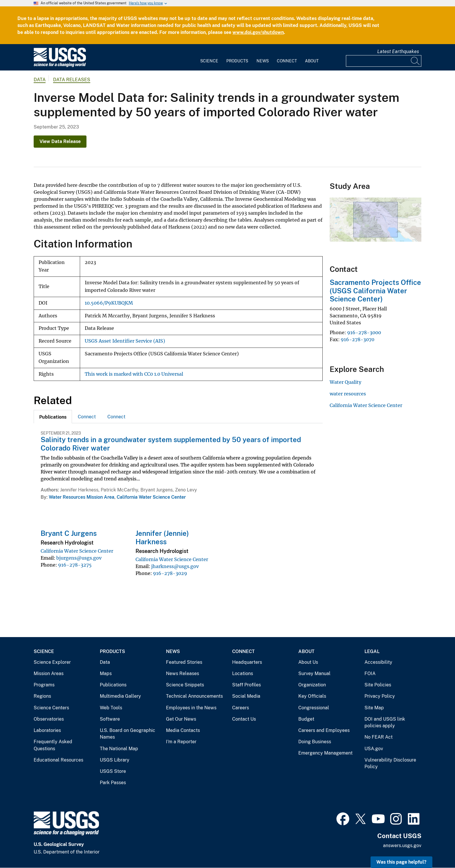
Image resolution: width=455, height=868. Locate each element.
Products (237, 61)
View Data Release (60, 141)
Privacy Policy (380, 696)
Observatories (49, 719)
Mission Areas (49, 673)
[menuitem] (209, 57)
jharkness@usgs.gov (175, 566)
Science (209, 61)
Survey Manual (314, 673)
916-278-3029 (170, 573)
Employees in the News (191, 708)
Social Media (246, 696)
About (312, 61)
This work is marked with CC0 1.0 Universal (134, 374)
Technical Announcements (194, 696)
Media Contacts (183, 730)
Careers (241, 708)
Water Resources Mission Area (82, 497)
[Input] (384, 61)
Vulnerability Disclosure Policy (390, 763)
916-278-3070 (358, 339)
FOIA (370, 673)
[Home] (60, 66)
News (263, 61)
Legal (372, 651)
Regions (42, 696)
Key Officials (312, 696)
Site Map (374, 708)
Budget (306, 719)
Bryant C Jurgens (69, 533)
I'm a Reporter (181, 742)
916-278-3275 (75, 565)
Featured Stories (184, 662)
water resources (348, 394)
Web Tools (111, 708)
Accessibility (378, 662)
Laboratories (47, 730)
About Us (308, 662)
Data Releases (72, 80)
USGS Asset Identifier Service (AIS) (125, 341)
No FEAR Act (379, 737)
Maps (106, 673)
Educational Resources (58, 760)
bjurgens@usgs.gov (79, 558)
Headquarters (247, 662)
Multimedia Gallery (120, 696)
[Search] (416, 61)
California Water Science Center (151, 497)
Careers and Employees (324, 730)
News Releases (183, 673)
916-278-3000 (364, 332)
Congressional (314, 708)
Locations (243, 673)
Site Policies (378, 685)
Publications (113, 685)
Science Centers (51, 708)
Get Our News (181, 719)
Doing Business (315, 742)
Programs (44, 685)
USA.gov (374, 749)
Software (110, 719)
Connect (287, 61)
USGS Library (115, 760)
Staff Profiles (247, 685)
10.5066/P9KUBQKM (109, 303)
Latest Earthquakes (398, 51)
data (40, 80)
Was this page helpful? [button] (401, 862)
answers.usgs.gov (402, 846)
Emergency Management (325, 753)
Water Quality (345, 382)
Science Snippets (185, 685)
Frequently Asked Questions (53, 745)
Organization (312, 685)
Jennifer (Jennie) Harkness (162, 537)
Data (105, 662)
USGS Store (113, 771)
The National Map (119, 749)
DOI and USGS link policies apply (385, 723)
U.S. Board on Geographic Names (128, 734)
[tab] (53, 417)
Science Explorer (52, 662)
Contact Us (244, 719)
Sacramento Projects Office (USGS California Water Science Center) (375, 291)
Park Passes (113, 783)
